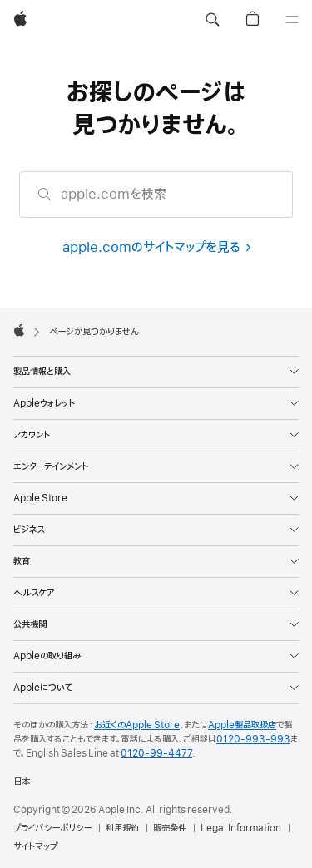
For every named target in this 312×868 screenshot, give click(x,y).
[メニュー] (292, 20)
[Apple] (20, 20)
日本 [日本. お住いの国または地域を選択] (22, 782)
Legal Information (241, 828)
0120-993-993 (253, 739)
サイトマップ (35, 846)
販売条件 (170, 828)
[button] (212, 20)
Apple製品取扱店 (242, 725)
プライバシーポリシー (52, 828)
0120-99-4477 (156, 753)
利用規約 (122, 828)
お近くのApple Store (137, 725)
